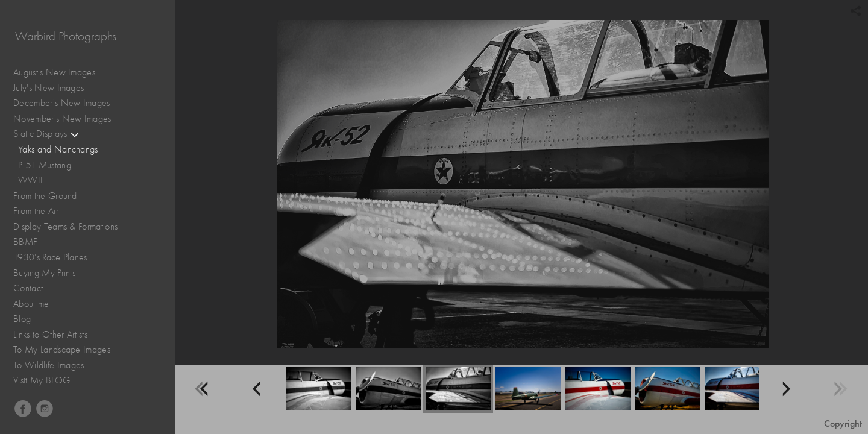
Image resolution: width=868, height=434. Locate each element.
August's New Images (54, 72)
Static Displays (46, 134)
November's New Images (62, 119)
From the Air (42, 211)
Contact (28, 288)
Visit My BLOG (42, 380)
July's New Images (49, 88)
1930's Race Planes (56, 258)
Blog (22, 319)
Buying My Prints (44, 273)
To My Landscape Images (62, 350)
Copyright (843, 423)
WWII (30, 180)
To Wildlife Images (49, 365)
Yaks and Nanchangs (58, 149)
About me (31, 304)
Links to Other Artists (50, 335)
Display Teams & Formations (72, 227)
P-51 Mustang (45, 165)
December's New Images (62, 103)
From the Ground (51, 196)
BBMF (25, 242)
